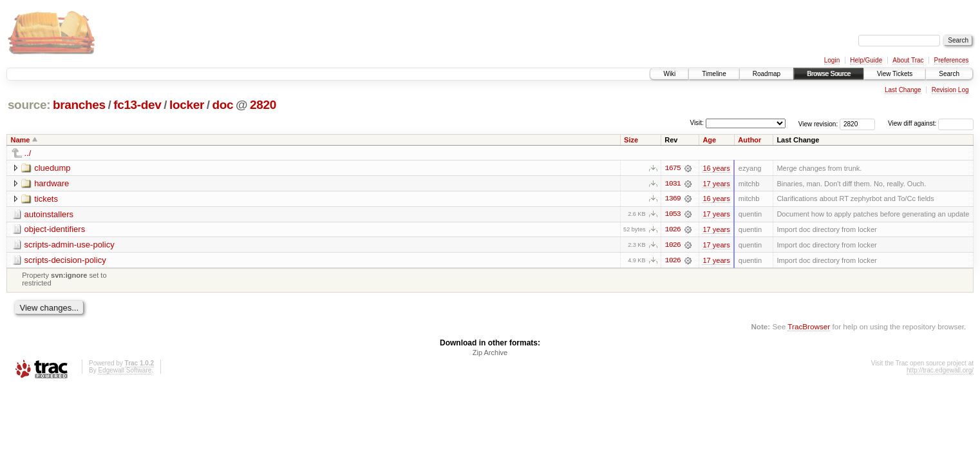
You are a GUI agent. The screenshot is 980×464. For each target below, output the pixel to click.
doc (222, 105)
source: (29, 105)
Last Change (903, 90)
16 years (716, 168)
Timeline (714, 74)
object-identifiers (55, 230)
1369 (673, 199)
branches (79, 105)
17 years (716, 184)
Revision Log (950, 90)
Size (631, 140)
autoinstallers (49, 214)
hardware (52, 183)
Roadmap (767, 74)
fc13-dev (137, 105)
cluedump (52, 168)
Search (949, 74)
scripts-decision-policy (65, 261)
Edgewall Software (125, 371)
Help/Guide (866, 60)
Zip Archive (490, 353)
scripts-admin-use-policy (70, 245)
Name (21, 140)
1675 (673, 168)
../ (28, 153)
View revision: (818, 123)
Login (832, 60)
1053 (673, 215)
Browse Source (829, 74)
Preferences (952, 60)
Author (749, 140)
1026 (673, 230)
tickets (46, 199)
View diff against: (931, 123)
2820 (263, 105)
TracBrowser (809, 327)
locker (187, 105)
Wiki (669, 74)
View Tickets (895, 74)
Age (709, 140)
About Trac (908, 60)
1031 (673, 184)
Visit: (697, 123)
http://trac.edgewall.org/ (940, 371)
